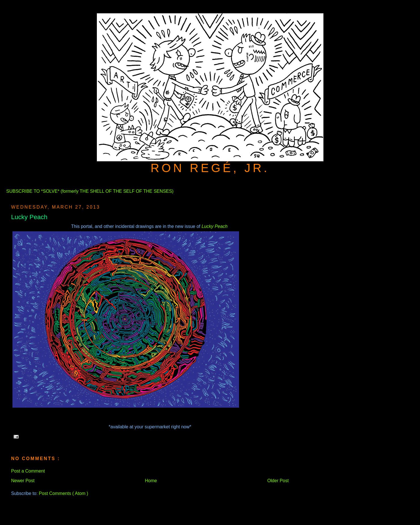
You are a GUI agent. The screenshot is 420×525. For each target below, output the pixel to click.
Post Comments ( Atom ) (63, 493)
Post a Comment (28, 471)
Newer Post (23, 481)
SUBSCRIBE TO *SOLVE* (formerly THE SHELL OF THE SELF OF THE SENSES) (90, 191)
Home (151, 481)
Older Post (278, 481)
